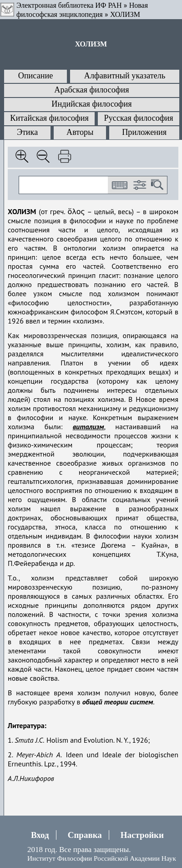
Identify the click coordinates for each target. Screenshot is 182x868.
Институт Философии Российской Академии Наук (102, 858)
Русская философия (139, 118)
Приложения (144, 132)
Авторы (80, 132)
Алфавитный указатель (125, 76)
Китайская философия (49, 118)
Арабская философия (91, 90)
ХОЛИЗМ (125, 14)
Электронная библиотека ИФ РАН (69, 5)
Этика (27, 132)
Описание (36, 76)
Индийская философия (91, 104)
